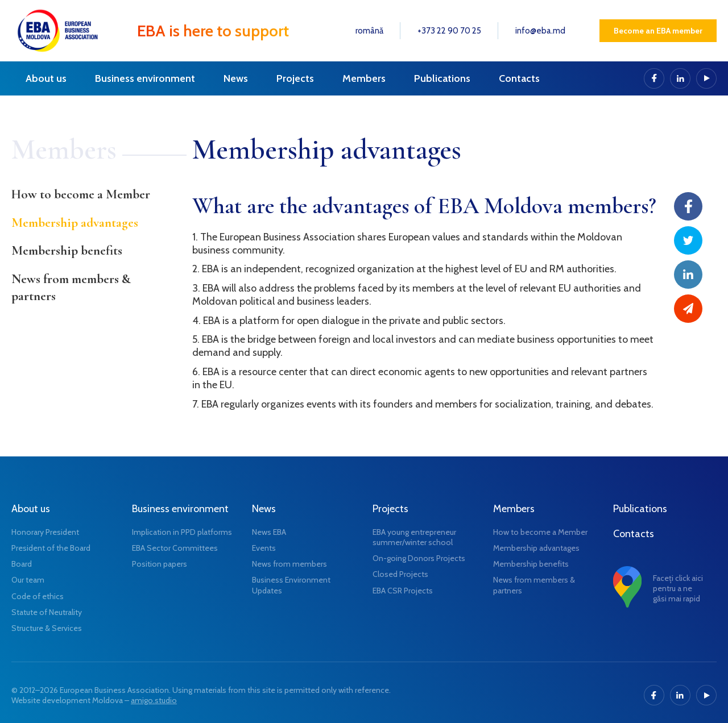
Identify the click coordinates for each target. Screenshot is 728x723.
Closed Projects (400, 574)
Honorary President (45, 532)
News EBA (269, 532)
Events (264, 548)
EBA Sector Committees (175, 548)
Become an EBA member (658, 31)
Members (364, 78)
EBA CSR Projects (403, 591)
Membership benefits (67, 251)
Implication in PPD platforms (182, 532)
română (369, 31)
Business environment (145, 78)
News (236, 78)
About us (46, 78)
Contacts (519, 78)
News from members (289, 564)
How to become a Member (81, 194)
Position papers (160, 564)
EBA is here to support (213, 31)
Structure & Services (47, 628)
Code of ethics (38, 596)
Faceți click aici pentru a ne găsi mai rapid (678, 588)
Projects (295, 78)
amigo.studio (154, 700)
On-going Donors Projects (419, 558)
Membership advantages (75, 223)
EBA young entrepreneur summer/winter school (414, 537)
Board (22, 564)
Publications (442, 78)
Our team (28, 580)
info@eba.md (540, 31)
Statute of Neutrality (47, 612)
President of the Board (51, 548)
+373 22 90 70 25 (449, 31)
